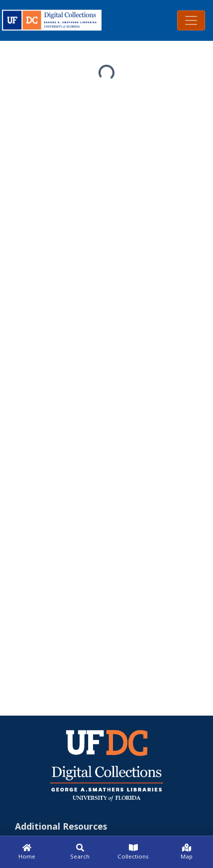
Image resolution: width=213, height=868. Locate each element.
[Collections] (133, 852)
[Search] (80, 852)
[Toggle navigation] (191, 20)
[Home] (27, 852)
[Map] (186, 852)
